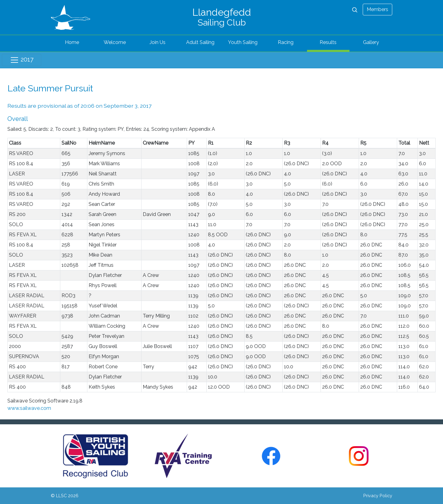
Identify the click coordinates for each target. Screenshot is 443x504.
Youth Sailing (243, 42)
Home (72, 42)
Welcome (115, 42)
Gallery (371, 42)
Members (377, 9)
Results (328, 42)
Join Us (158, 42)
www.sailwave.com (29, 408)
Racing (286, 42)
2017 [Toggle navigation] (22, 60)
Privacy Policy (378, 496)
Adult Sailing (200, 42)
